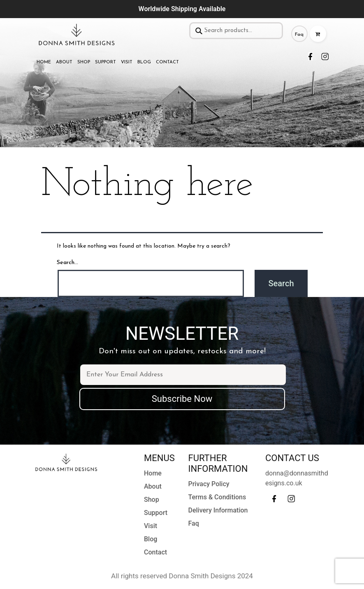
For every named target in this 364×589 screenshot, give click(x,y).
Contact (167, 62)
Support (105, 62)
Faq (299, 35)
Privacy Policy (209, 484)
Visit (127, 62)
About (64, 62)
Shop (84, 62)
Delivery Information (218, 510)
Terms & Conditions (217, 497)
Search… (67, 263)
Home (44, 62)
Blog (144, 62)
